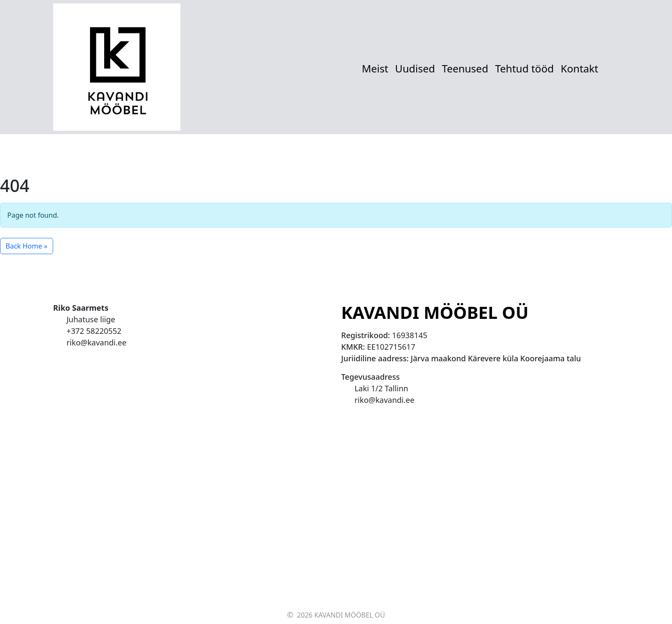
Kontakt (579, 68)
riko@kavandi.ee (96, 342)
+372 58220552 (94, 331)
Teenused (465, 68)
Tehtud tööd (524, 68)
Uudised (415, 68)
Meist (375, 68)
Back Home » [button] (27, 246)
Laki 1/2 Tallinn (381, 388)
